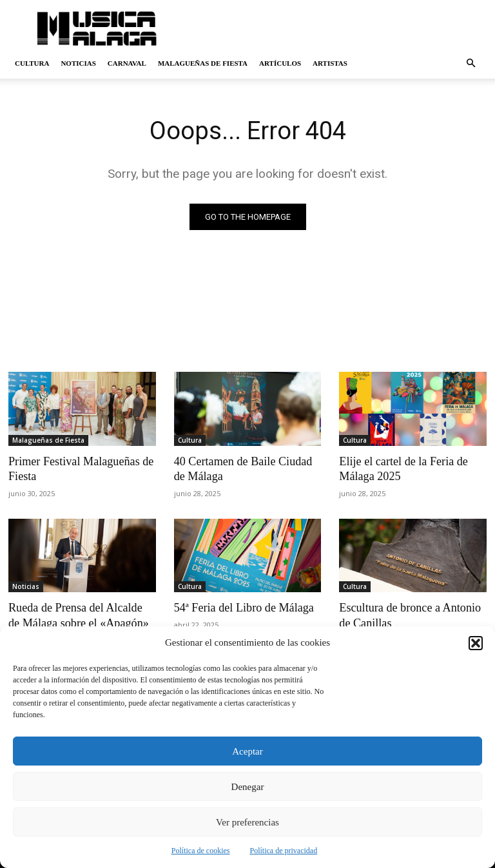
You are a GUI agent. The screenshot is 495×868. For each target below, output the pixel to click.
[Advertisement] (335, 28)
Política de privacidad (284, 851)
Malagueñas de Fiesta (203, 63)
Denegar (248, 787)
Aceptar (247, 751)
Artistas (330, 63)
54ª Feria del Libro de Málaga (239, 605)
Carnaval (127, 63)
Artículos (280, 63)
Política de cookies (201, 851)
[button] (476, 643)
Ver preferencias (247, 822)
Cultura (32, 63)
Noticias (78, 63)
